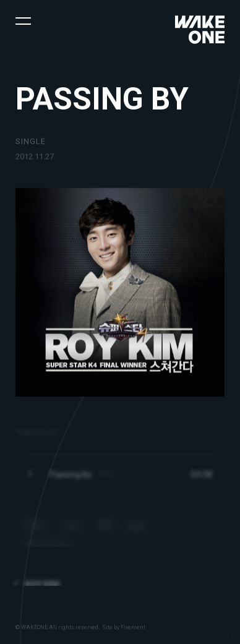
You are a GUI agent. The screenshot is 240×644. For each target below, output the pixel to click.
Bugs (136, 531)
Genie (72, 531)
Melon (37, 531)
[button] (23, 20)
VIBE (105, 531)
